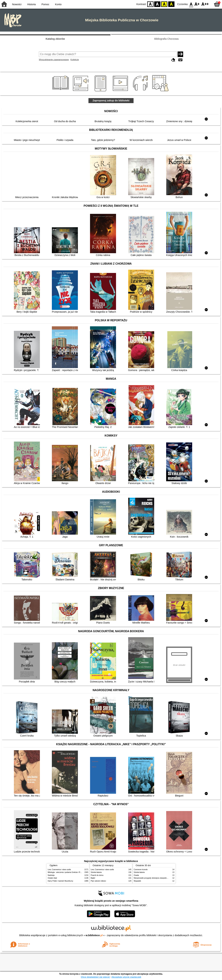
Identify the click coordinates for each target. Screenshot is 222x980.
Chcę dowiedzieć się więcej (95, 977)
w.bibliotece (94, 935)
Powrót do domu (97, 875)
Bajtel (93, 878)
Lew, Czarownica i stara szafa (59, 870)
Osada (136, 875)
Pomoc (45, 4)
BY (171, 4)
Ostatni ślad (52, 878)
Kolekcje (75, 60)
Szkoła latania (96, 872)
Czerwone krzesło (141, 870)
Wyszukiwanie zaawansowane (54, 60)
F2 (205, 4)
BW (157, 4)
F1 (197, 4)
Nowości (17, 4)
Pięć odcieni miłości (98, 881)
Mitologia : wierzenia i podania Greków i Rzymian (67, 872)
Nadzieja (51, 875)
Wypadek (137, 881)
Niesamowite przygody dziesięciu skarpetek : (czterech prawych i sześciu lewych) (165, 878)
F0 (191, 4)
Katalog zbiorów (55, 39)
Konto (58, 4)
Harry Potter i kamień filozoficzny (60, 881)
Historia (31, 4)
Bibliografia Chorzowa (166, 39)
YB (164, 4)
